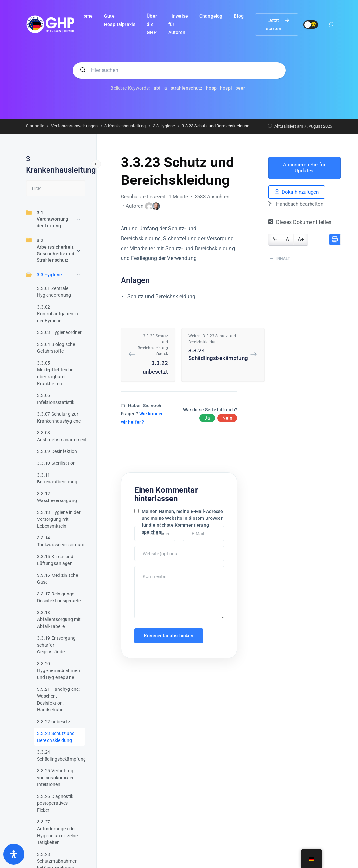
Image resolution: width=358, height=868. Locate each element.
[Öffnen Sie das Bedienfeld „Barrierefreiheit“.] (14, 854)
